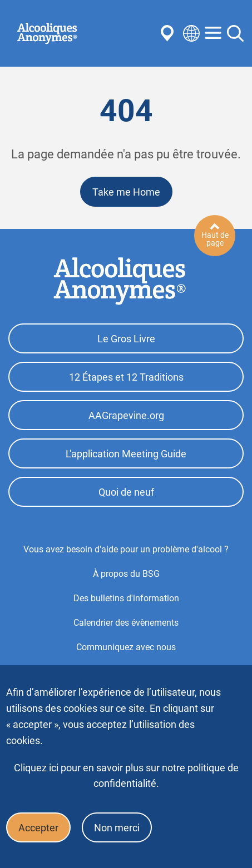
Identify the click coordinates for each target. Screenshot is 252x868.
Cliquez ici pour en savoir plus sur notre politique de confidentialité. (126, 775)
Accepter (38, 828)
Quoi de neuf (126, 492)
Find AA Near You (169, 33)
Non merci (117, 828)
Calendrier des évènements (126, 623)
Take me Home (126, 192)
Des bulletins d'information (126, 598)
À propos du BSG (126, 574)
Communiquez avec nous (126, 647)
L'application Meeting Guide (126, 454)
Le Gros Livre (126, 339)
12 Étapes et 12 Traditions (126, 377)
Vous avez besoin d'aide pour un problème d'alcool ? (126, 549)
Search (235, 33)
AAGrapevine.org (126, 415)
